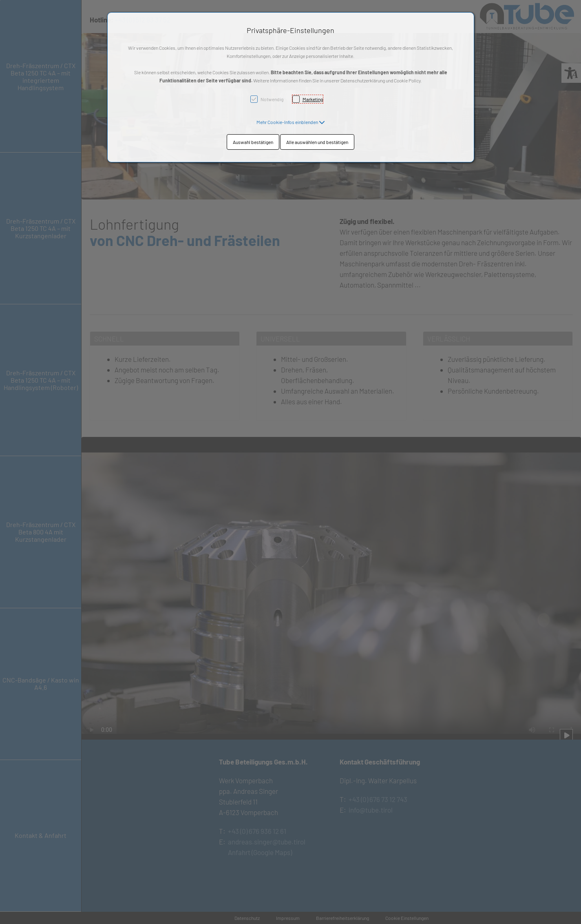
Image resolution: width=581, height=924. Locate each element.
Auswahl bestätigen (253, 142)
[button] (291, 122)
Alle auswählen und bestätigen (317, 142)
